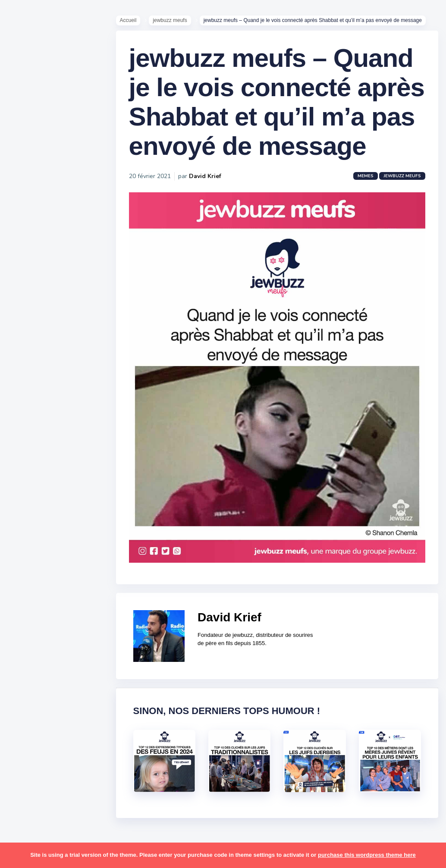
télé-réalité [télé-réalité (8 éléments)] (37, 763)
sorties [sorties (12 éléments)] (31, 696)
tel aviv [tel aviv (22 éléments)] (57, 729)
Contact (30, 366)
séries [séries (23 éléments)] (29, 729)
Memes (360, 250)
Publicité (33, 353)
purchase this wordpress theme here (367, 855)
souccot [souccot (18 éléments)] (60, 696)
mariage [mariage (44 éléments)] (32, 578)
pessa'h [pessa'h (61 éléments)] (62, 629)
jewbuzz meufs (184, 22)
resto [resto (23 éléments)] (58, 662)
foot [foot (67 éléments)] (27, 511)
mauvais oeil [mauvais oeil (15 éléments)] (39, 595)
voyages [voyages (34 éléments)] (33, 779)
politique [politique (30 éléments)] (33, 646)
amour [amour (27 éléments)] (49, 428)
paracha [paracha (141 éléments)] (65, 612)
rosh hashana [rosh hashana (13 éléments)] (40, 679)
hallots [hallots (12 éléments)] (77, 511)
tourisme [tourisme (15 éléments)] (33, 746)
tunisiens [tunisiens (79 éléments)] (68, 746)
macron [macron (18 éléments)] (61, 562)
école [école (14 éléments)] (62, 779)
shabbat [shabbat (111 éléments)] (79, 679)
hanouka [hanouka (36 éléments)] (33, 528)
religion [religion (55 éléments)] (31, 662)
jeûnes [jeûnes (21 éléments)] (66, 545)
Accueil (142, 22)
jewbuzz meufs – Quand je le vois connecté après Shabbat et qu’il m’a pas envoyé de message (260, 146)
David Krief (218, 250)
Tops (26, 327)
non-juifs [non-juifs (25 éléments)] (33, 612)
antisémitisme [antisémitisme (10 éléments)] (41, 445)
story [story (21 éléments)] (28, 712)
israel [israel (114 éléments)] (61, 528)
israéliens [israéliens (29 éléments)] (34, 545)
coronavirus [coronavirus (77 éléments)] (37, 495)
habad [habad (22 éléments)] (50, 511)
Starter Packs (40, 314)
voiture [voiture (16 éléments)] (72, 763)
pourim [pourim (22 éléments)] (64, 646)
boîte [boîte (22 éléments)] (28, 478)
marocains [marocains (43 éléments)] (67, 578)
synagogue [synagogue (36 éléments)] (60, 712)
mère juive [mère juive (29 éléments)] (80, 595)
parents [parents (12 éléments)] (32, 629)
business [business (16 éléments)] (57, 478)
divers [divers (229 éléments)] (71, 495)
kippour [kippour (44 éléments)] (31, 562)
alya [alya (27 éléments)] (26, 428)
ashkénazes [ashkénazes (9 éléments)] (38, 461)
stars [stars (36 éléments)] (87, 696)
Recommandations (49, 340)
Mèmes (30, 301)
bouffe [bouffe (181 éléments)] (73, 461)
